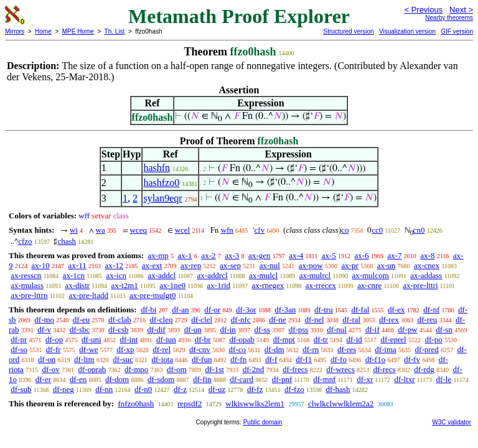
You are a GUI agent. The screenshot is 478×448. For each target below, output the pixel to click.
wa (101, 230)
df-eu (81, 320)
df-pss (299, 329)
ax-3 (232, 255)
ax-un (387, 265)
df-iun (166, 339)
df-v (44, 329)
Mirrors (15, 31)
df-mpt (284, 339)
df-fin (202, 379)
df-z (180, 389)
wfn (227, 230)
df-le (444, 379)
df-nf (431, 310)
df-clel (202, 320)
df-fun (202, 359)
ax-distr (77, 285)
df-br (203, 339)
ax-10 (40, 265)
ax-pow (311, 265)
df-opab (241, 339)
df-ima (386, 349)
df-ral (351, 320)
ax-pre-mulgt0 (152, 295)
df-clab (120, 320)
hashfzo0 (161, 183)
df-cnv (200, 349)
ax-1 (185, 255)
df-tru (324, 310)
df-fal (360, 310)
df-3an (285, 310)
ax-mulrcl (315, 275)
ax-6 (362, 255)
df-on (47, 359)
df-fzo (294, 389)
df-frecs (295, 369)
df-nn (104, 389)
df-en (78, 379)
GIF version (457, 31)
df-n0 (143, 389)
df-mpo (136, 369)
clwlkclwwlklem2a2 (341, 404)
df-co (237, 349)
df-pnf (282, 379)
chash (67, 241)
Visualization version (407, 31)
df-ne (277, 320)
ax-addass (426, 275)
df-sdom (161, 379)
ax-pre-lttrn (29, 295)
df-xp (125, 349)
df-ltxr (404, 379)
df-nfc (241, 320)
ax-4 (296, 255)
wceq (138, 230)
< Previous (423, 10)
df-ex (396, 310)
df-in (228, 329)
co (345, 230)
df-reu (427, 320)
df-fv (412, 359)
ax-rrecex (321, 285)
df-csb (119, 329)
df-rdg (424, 369)
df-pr (19, 339)
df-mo (44, 320)
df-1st (215, 369)
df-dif (156, 329)
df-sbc (80, 329)
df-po (433, 339)
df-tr (321, 339)
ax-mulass (27, 285)
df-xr (365, 379)
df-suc (123, 359)
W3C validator (452, 422)
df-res (347, 349)
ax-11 (77, 265)
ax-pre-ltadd (88, 295)
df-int (129, 339)
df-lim (84, 359)
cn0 (419, 230)
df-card (241, 379)
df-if (373, 329)
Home (43, 31)
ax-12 (114, 265)
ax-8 (427, 255)
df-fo (339, 359)
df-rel (162, 349)
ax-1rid (218, 285)
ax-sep (230, 265)
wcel (183, 230)
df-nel (315, 320)
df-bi (148, 310)
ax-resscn (26, 275)
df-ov (51, 369)
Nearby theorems (449, 18)
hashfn (157, 168)
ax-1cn (74, 275)
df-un (193, 329)
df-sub (21, 389)
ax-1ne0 (172, 285)
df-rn (311, 349)
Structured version (348, 31)
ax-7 (394, 255)
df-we (88, 349)
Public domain (263, 422)
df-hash (338, 389)
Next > (461, 10)
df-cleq (162, 320)
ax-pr (349, 265)
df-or (212, 310)
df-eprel (394, 339)
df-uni (91, 339)
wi (74, 230)
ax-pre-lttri (420, 285)
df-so (19, 349)
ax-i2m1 (124, 285)
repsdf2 (190, 404)
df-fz (255, 389)
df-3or (246, 310)
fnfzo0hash (136, 404)
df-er (43, 379)
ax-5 (329, 255)
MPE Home (78, 31)
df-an (180, 310)
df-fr (54, 349)
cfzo (25, 241)
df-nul (337, 329)
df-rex (389, 320)
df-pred (427, 349)
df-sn (444, 329)
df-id (354, 339)
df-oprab (92, 369)
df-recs (385, 369)
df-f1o (376, 359)
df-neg (63, 389)
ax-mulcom (371, 275)
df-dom (117, 379)
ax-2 (208, 255)
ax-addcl (162, 275)
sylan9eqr (162, 198)
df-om (177, 369)
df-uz (217, 389)
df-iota (163, 359)
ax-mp (158, 255)
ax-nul (270, 265)
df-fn (238, 359)
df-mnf (324, 379)
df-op (54, 339)
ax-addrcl (213, 275)
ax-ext (152, 265)
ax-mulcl (263, 275)
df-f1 (304, 359)
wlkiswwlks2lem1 (255, 404)
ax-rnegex (268, 285)
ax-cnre (369, 285)
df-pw (408, 329)
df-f (271, 359)
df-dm (274, 349)
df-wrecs (340, 369)
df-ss (262, 329)
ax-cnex (427, 265)
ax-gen (259, 255)
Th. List (115, 31)
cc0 (377, 230)
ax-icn (116, 275)
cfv (260, 230)
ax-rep (191, 265)
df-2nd (254, 369)
